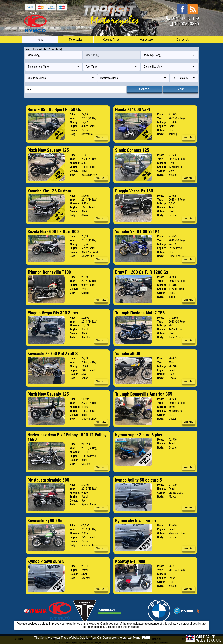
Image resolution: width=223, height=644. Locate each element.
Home (40, 40)
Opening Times (111, 40)
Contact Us (183, 40)
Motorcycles (76, 40)
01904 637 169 (185, 18)
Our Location (147, 40)
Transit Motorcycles (69, 643)
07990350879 (186, 24)
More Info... (101, 137)
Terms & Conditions (192, 639)
